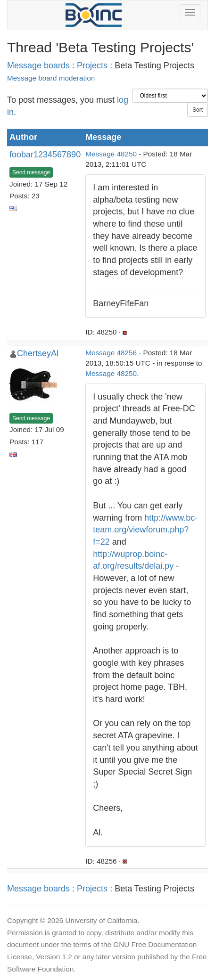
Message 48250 (111, 154)
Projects (92, 65)
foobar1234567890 (45, 155)
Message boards (38, 65)
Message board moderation (51, 78)
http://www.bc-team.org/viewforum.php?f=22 (145, 530)
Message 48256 (111, 353)
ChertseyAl (38, 353)
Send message (31, 172)
